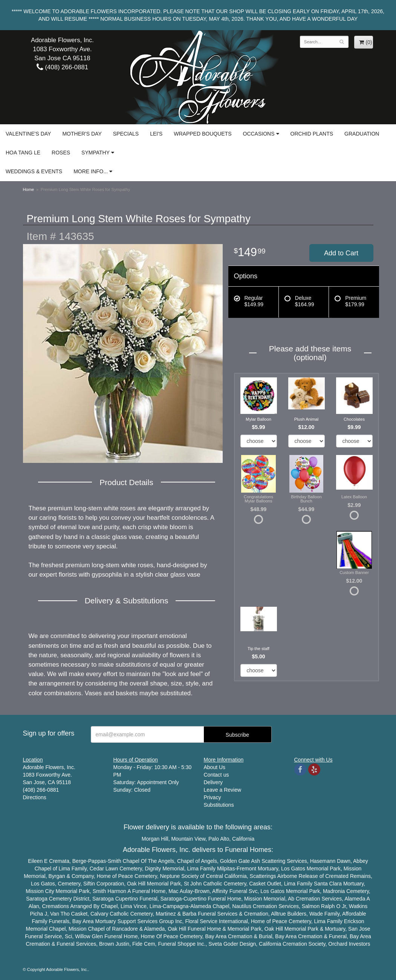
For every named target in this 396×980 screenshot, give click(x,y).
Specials (126, 134)
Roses (61, 153)
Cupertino (127, 899)
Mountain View (188, 839)
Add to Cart (341, 253)
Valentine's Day (28, 134)
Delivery (213, 782)
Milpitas (226, 869)
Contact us (216, 775)
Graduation (362, 134)
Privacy (213, 797)
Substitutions (219, 805)
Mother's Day (82, 134)
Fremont (246, 869)
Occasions (259, 134)
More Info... (91, 171)
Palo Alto (219, 839)
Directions (35, 797)
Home (29, 189)
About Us (215, 767)
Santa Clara (328, 884)
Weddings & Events (34, 171)
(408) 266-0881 (62, 67)
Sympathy (96, 153)
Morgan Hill (155, 839)
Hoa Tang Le (23, 153)
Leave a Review (223, 790)
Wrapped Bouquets (203, 134)
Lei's (156, 134)
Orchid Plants (312, 134)
